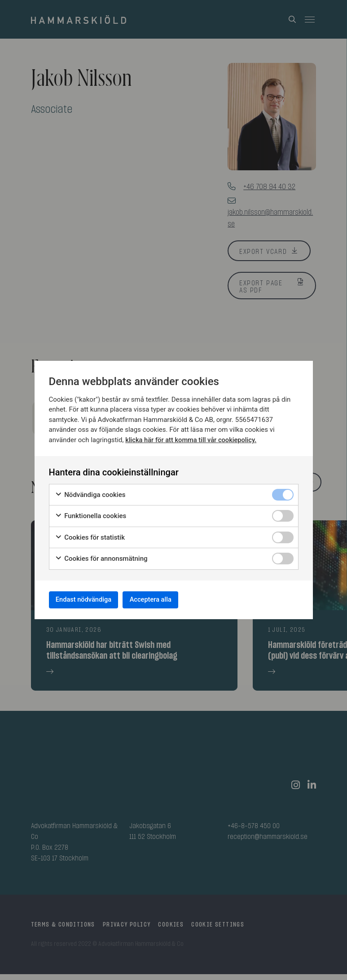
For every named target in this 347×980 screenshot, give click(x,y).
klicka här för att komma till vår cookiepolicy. (192, 438)
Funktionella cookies (91, 514)
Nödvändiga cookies (90, 492)
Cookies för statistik (90, 535)
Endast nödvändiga (89, 599)
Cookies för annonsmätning (101, 557)
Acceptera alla (166, 599)
